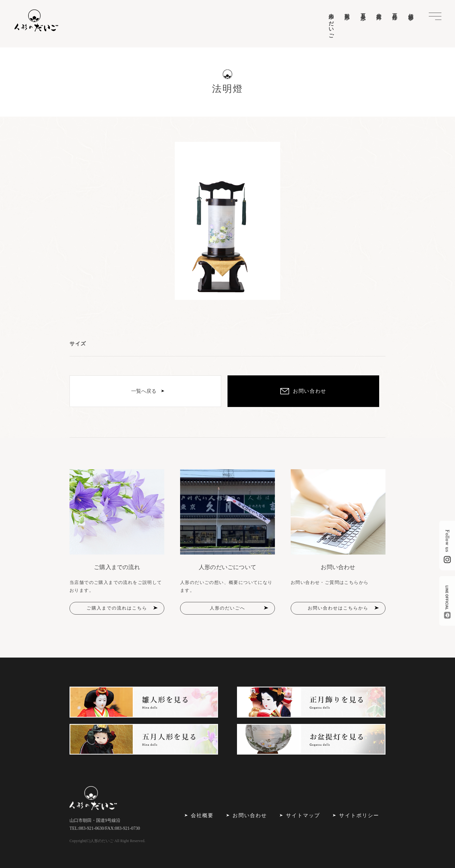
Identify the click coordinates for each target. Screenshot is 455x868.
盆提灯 (379, 11)
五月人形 (363, 11)
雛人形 (347, 11)
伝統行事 (411, 11)
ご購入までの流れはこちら (117, 608)
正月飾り (395, 14)
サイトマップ (303, 815)
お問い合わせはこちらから (338, 608)
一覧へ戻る (144, 391)
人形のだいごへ (227, 608)
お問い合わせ (250, 815)
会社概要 (202, 815)
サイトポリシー (359, 815)
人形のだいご (331, 23)
